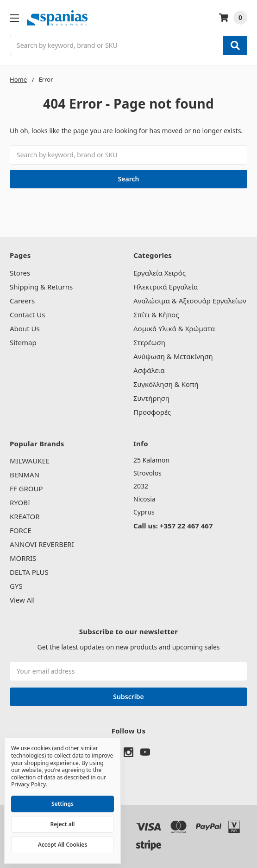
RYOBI (20, 502)
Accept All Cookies (63, 845)
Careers (22, 301)
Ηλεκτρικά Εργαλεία (166, 287)
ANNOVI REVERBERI (42, 544)
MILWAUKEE (30, 461)
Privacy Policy (28, 784)
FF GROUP (26, 489)
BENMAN (25, 475)
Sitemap (23, 342)
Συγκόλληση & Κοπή (166, 384)
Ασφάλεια (149, 370)
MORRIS (23, 558)
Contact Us (27, 315)
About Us (25, 328)
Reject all (63, 824)
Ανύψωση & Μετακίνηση (173, 356)
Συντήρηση (151, 398)
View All (22, 600)
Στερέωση (149, 342)
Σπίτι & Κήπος (156, 315)
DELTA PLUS (29, 572)
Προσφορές (152, 412)
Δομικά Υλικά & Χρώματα (174, 328)
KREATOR (25, 516)
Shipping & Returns (41, 287)
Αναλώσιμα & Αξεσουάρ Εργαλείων (190, 301)
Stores (20, 273)
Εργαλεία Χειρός (160, 273)
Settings (63, 804)
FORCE (21, 530)
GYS (16, 586)
